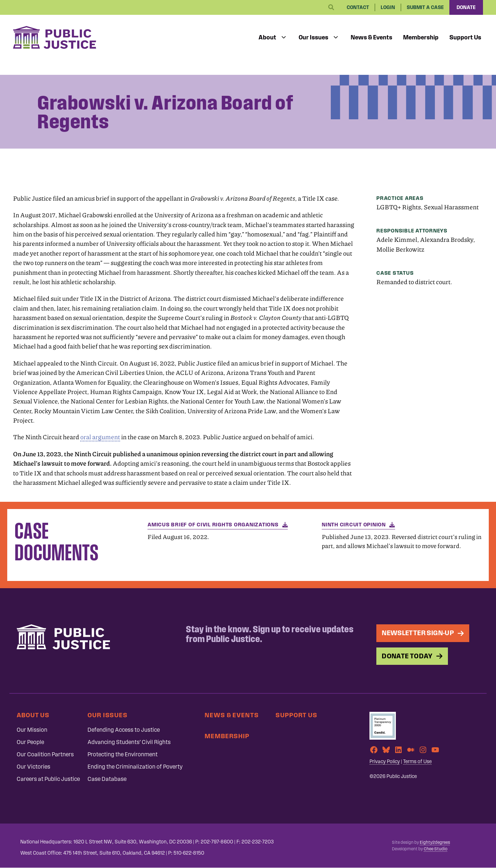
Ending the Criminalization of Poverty (135, 767)
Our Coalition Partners (45, 754)
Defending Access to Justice (124, 730)
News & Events (371, 37)
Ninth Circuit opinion (354, 525)
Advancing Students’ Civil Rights (129, 742)
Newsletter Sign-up (418, 633)
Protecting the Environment (123, 754)
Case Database (107, 779)
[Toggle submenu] (284, 38)
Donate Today (407, 656)
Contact (358, 7)
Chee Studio (435, 849)
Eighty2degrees (435, 842)
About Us (33, 715)
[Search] (331, 8)
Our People (30, 742)
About (267, 37)
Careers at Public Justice (48, 779)
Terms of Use (417, 762)
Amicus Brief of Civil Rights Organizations (213, 525)
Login (388, 7)
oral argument (100, 437)
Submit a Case (425, 7)
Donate (466, 7)
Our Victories (33, 767)
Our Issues (313, 37)
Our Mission (32, 730)
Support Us (465, 37)
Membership (421, 37)
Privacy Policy (385, 762)
